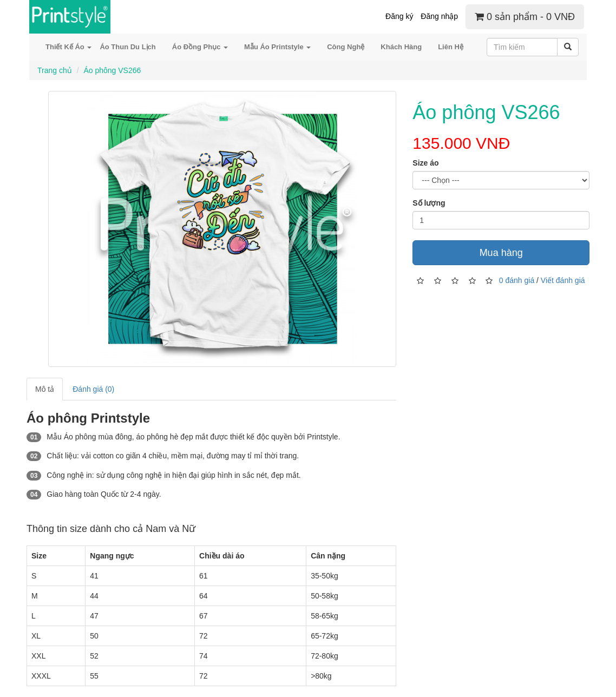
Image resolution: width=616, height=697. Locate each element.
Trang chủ (55, 70)
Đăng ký (399, 16)
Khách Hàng (401, 47)
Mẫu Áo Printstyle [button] (277, 47)
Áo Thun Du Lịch (127, 47)
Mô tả (45, 389)
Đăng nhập (439, 16)
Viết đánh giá (563, 280)
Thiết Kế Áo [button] (68, 47)
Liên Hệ (451, 47)
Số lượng (429, 203)
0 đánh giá (517, 280)
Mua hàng (501, 253)
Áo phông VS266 (112, 70)
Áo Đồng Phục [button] (200, 47)
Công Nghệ (346, 47)
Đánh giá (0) (93, 389)
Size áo (425, 163)
